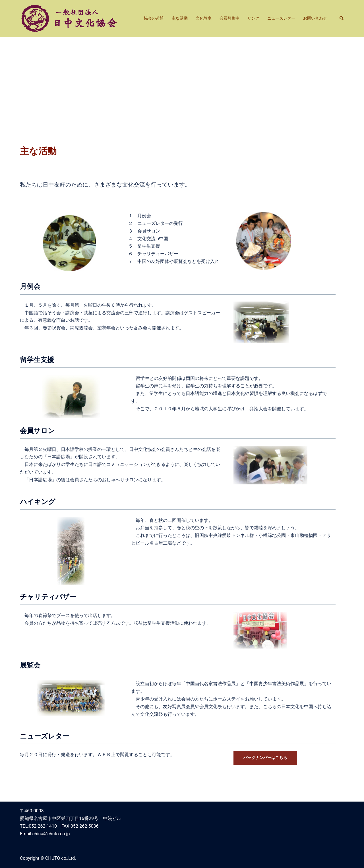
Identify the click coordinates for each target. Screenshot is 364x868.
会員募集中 (229, 18)
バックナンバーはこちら (265, 758)
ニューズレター (281, 18)
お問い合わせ (315, 18)
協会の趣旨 (154, 18)
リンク (253, 18)
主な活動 (180, 18)
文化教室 (204, 18)
